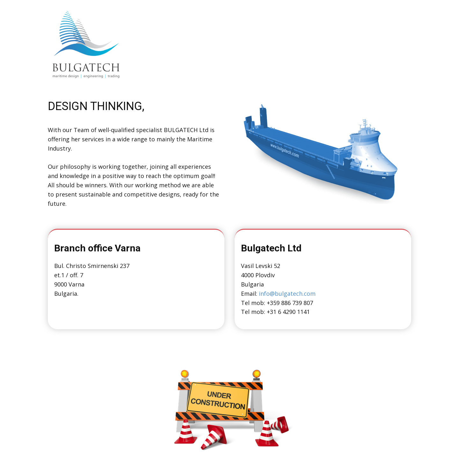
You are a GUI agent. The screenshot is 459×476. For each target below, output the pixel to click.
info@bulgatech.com (287, 294)
